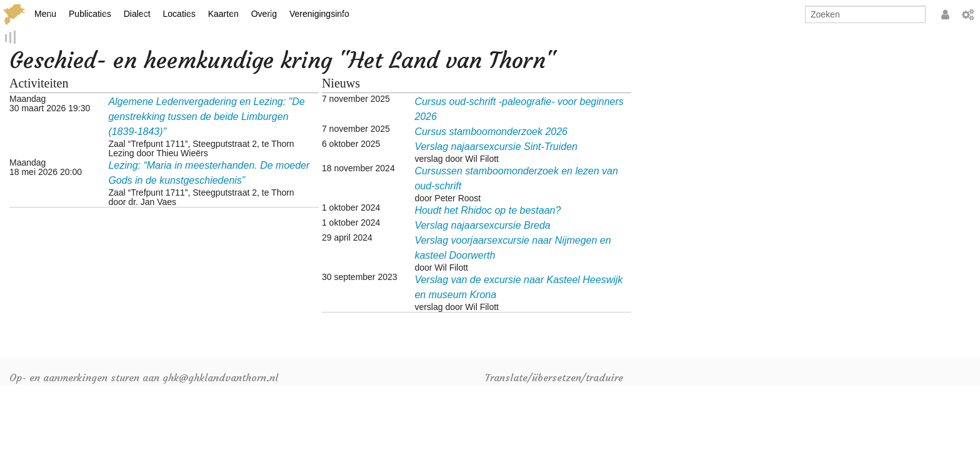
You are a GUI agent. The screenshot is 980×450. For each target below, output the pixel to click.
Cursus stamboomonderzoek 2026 (491, 132)
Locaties (179, 14)
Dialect (137, 14)
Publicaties (90, 14)
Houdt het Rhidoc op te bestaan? (487, 211)
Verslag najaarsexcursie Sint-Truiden (496, 147)
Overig (264, 14)
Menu (45, 14)
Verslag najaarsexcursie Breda (482, 226)
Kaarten (223, 14)
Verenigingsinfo (319, 14)
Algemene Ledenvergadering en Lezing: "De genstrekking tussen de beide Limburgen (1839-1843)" (206, 117)
